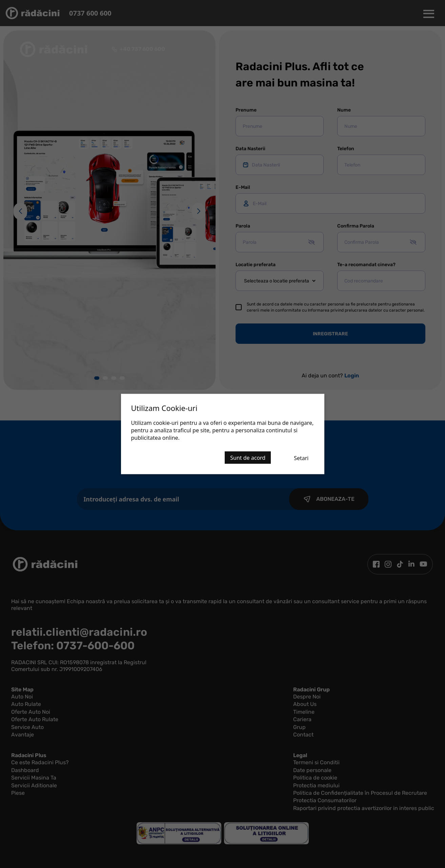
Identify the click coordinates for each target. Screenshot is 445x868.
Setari (301, 458)
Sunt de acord (248, 458)
